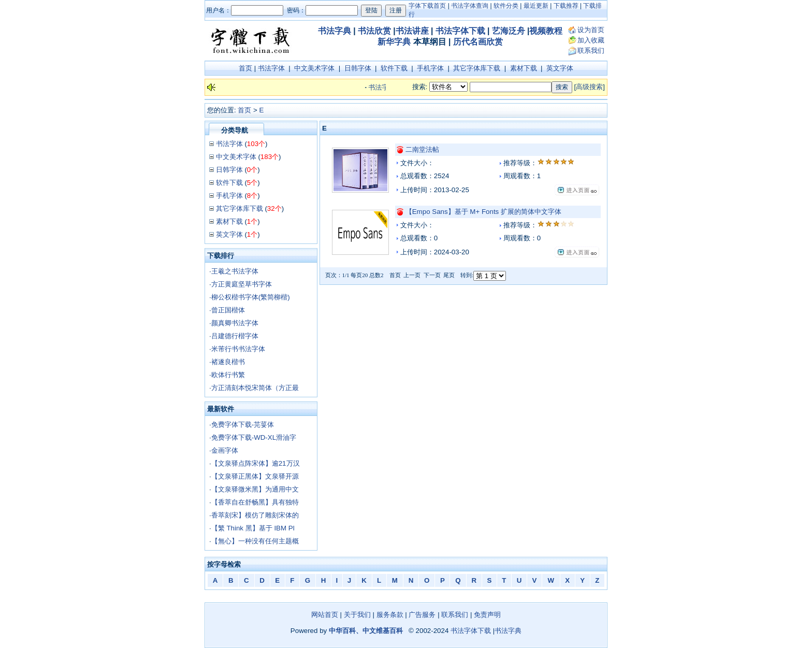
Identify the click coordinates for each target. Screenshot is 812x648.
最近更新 (536, 6)
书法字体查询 (470, 6)
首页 (245, 68)
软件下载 (394, 68)
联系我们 (591, 51)
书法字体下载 (460, 31)
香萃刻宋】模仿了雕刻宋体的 (255, 515)
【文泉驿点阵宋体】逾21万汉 (256, 463)
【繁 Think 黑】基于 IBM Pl (253, 528)
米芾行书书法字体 (238, 349)
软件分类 (506, 6)
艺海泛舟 (509, 31)
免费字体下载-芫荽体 (243, 424)
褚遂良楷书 (228, 362)
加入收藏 (591, 40)
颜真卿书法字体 (235, 323)
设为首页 (591, 30)
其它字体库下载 (477, 68)
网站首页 (325, 615)
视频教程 (546, 31)
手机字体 (430, 68)
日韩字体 (358, 68)
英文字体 (560, 68)
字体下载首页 (427, 6)
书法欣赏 (374, 31)
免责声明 (487, 615)
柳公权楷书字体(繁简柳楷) (251, 297)
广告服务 (422, 615)
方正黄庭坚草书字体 (242, 284)
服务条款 (390, 615)
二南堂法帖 (422, 149)
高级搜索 (589, 87)
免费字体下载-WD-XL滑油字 (254, 437)
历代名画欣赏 (478, 42)
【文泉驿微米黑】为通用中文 (255, 489)
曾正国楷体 (228, 310)
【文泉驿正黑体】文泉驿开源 (255, 476)
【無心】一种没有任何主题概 (255, 541)
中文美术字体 (314, 68)
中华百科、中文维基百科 (366, 631)
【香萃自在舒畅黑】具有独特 (255, 502)
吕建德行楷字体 (235, 336)
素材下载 (524, 68)
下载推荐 (566, 6)
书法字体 (271, 68)
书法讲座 (412, 31)
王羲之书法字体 (235, 271)
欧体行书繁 (228, 375)
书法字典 (335, 31)
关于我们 (357, 615)
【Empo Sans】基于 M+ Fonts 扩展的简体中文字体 (483, 212)
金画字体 (225, 450)
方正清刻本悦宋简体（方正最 (255, 388)
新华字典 (394, 42)
